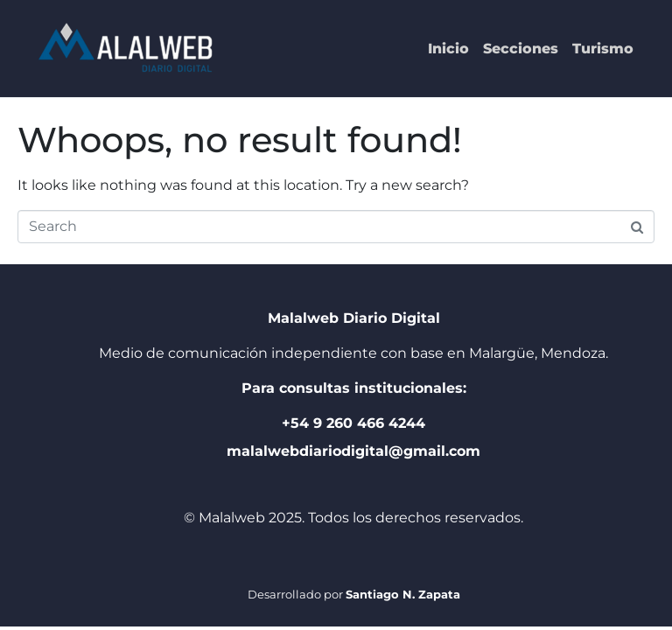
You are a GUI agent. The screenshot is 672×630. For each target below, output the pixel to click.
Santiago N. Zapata (403, 594)
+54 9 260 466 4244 (353, 423)
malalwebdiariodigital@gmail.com (353, 451)
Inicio (448, 49)
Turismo (603, 49)
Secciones (521, 49)
